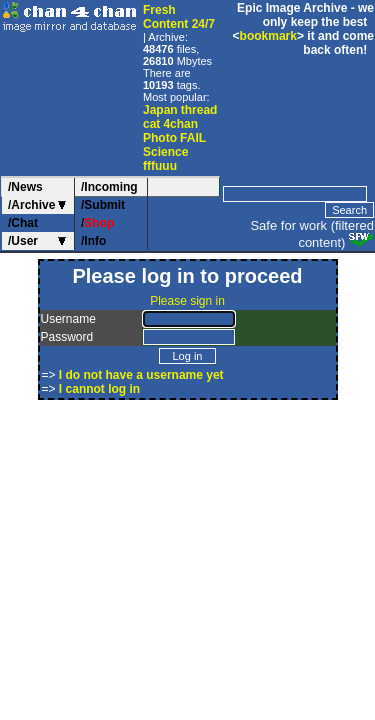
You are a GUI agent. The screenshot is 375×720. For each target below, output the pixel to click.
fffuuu (160, 166)
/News (25, 187)
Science (165, 152)
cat (151, 124)
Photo (160, 138)
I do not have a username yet (141, 375)
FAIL (193, 138)
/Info (93, 241)
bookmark (268, 36)
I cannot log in (99, 389)
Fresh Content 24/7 (179, 17)
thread (199, 110)
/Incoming (109, 187)
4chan (180, 124)
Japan (160, 110)
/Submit (103, 205)
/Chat (23, 223)
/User (23, 241)
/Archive (31, 205)
